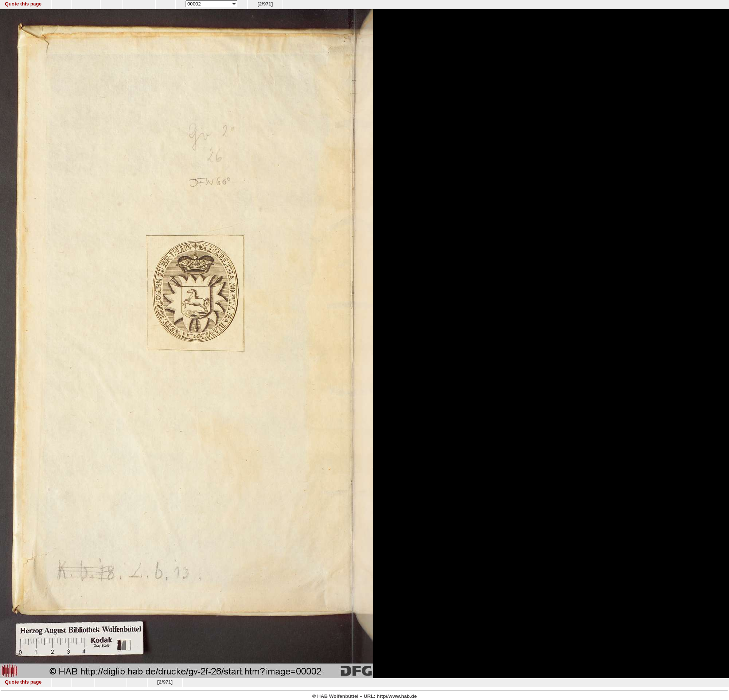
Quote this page (23, 4)
